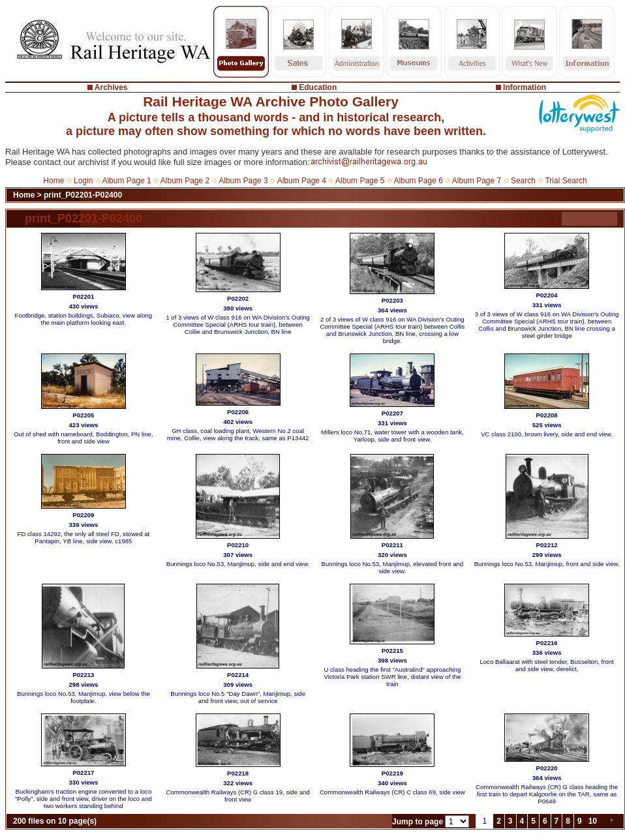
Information (525, 87)
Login (83, 181)
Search (523, 181)
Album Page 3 (243, 181)
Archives (111, 87)
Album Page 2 (185, 181)
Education (318, 87)
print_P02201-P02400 (83, 195)
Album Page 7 (477, 181)
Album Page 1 (126, 181)
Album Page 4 (302, 181)
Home (53, 181)
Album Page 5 (360, 181)
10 (593, 821)
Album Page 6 (418, 181)
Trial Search (566, 181)
